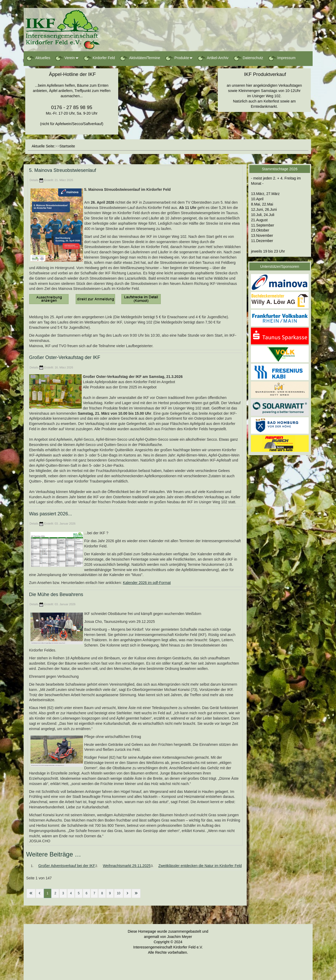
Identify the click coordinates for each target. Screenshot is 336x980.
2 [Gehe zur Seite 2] (55, 893)
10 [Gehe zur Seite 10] (119, 893)
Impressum (282, 58)
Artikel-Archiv (213, 58)
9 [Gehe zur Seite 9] (110, 893)
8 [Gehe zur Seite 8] (102, 893)
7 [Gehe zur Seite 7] (94, 893)
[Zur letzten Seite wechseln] (136, 893)
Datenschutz (248, 58)
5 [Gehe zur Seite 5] (79, 893)
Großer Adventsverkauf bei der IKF (67, 866)
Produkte (177, 58)
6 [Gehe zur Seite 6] (87, 893)
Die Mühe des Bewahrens (56, 595)
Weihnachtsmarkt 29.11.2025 (127, 866)
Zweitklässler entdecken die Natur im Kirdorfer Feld (200, 866)
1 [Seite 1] (48, 893)
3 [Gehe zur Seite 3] (63, 893)
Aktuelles (38, 58)
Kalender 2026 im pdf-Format (147, 583)
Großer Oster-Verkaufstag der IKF (65, 358)
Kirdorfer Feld (99, 58)
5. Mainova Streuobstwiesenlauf (63, 170)
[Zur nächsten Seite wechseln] (127, 893)
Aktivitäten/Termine (140, 58)
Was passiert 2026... (51, 514)
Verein (65, 58)
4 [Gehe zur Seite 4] (71, 893)
